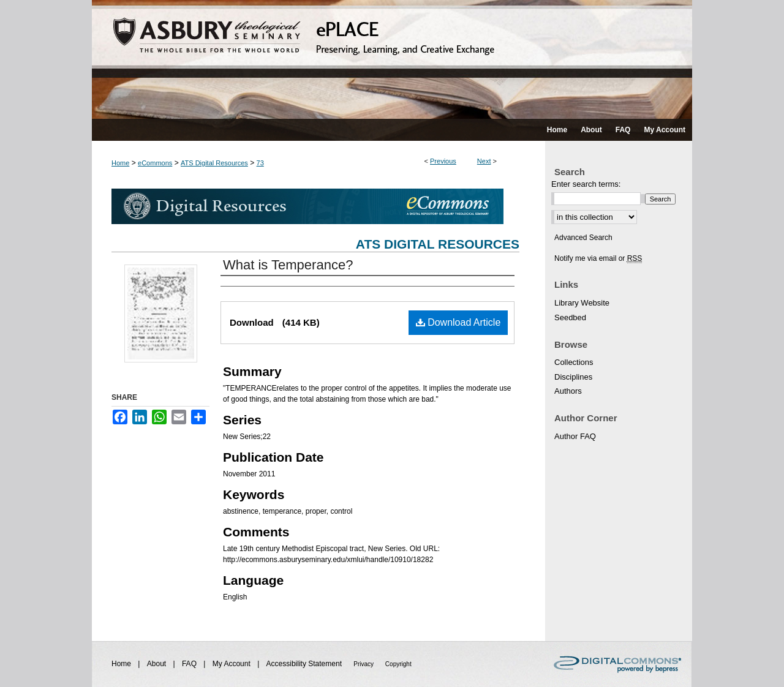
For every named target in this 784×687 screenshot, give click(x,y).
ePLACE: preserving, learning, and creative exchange (392, 59)
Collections (574, 362)
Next (484, 161)
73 (260, 163)
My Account (232, 664)
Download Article (458, 322)
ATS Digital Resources (214, 163)
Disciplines (573, 377)
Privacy (364, 664)
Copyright (398, 664)
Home (120, 163)
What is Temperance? (288, 265)
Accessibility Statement (305, 664)
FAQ (190, 664)
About (158, 664)
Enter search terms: (586, 184)
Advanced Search (583, 238)
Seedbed (570, 317)
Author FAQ (575, 436)
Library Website (582, 303)
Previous (443, 161)
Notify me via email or (598, 258)
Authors (568, 391)
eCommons (155, 163)
